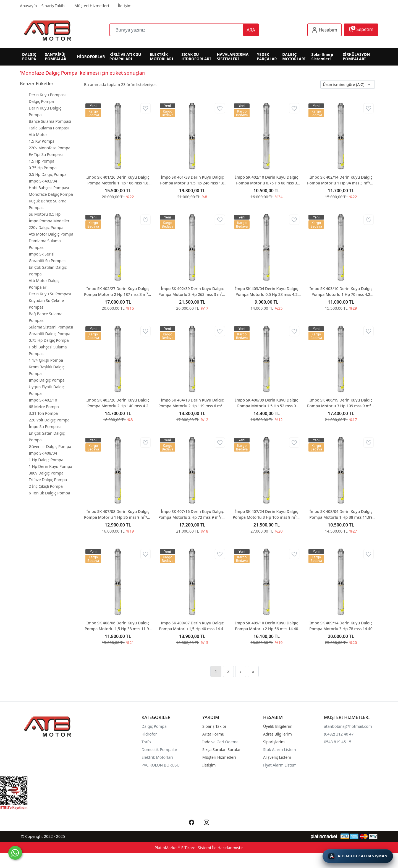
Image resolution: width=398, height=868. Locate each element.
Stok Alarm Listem (280, 750)
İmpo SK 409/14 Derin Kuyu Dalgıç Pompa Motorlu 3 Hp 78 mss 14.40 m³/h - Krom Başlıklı (341, 626)
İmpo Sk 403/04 (43, 181)
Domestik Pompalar (159, 750)
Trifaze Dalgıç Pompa (48, 480)
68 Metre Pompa (44, 407)
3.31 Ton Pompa (43, 413)
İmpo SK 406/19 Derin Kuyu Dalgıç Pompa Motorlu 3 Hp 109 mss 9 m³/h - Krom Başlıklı (341, 403)
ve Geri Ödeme (225, 742)
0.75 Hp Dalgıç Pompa (49, 340)
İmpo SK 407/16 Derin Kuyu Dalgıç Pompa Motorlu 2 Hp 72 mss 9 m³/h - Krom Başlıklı (192, 514)
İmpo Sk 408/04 (43, 453)
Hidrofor (149, 734)
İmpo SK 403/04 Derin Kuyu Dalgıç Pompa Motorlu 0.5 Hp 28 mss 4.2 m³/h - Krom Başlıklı (267, 292)
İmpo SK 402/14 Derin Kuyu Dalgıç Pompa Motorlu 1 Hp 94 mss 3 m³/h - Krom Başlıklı (341, 180)
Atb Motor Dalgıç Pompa (51, 234)
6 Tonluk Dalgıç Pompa (49, 493)
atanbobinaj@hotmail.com (348, 726)
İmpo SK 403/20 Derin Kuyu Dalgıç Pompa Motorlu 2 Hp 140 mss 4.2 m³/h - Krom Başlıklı (118, 403)
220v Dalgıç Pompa (46, 227)
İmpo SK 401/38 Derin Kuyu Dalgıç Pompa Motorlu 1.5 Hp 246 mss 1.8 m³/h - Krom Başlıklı (192, 180)
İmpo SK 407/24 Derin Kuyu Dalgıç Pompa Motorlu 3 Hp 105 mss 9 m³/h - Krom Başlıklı (267, 514)
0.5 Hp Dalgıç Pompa (48, 174)
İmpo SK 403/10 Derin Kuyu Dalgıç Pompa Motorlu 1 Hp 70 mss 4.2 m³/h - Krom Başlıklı (341, 292)
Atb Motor (38, 135)
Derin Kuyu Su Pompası (50, 294)
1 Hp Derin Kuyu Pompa (50, 466)
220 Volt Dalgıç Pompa (49, 420)
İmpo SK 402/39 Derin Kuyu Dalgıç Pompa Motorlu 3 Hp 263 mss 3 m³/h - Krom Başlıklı (192, 292)
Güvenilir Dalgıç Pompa (50, 446)
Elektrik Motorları (157, 757)
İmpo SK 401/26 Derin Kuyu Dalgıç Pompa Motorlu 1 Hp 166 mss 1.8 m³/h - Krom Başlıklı (118, 180)
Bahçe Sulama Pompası (50, 121)
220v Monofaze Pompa (49, 148)
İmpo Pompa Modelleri (50, 221)
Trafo (146, 742)
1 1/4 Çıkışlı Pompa (46, 360)
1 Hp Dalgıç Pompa (46, 460)
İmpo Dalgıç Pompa (47, 380)
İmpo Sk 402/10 (43, 400)
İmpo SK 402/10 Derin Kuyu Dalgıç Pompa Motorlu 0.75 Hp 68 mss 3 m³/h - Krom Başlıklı (267, 180)
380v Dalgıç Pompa (46, 473)
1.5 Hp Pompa (42, 161)
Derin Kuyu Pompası (47, 95)
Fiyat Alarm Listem (280, 765)
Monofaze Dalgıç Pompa (51, 194)
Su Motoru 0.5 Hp (45, 214)
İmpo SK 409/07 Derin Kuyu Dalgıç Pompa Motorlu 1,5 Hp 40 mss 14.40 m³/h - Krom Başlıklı (192, 626)
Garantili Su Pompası (48, 261)
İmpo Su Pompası (45, 427)
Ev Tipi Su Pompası (46, 154)
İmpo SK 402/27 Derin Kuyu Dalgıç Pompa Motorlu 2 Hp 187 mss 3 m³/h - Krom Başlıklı (118, 292)
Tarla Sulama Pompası (49, 128)
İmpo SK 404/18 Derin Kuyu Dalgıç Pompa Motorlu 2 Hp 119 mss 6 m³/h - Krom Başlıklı (192, 403)
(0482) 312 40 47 (339, 734)
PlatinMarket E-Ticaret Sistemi (183, 848)
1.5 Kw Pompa (42, 141)
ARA (251, 30)
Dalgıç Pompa (41, 101)
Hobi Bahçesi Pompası (49, 188)
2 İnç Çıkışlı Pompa (46, 486)
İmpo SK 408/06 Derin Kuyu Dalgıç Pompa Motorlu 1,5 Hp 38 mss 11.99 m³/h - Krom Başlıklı (118, 626)
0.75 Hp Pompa (43, 168)
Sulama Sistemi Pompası (51, 327)
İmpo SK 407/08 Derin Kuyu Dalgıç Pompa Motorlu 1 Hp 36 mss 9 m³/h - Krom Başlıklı (118, 514)
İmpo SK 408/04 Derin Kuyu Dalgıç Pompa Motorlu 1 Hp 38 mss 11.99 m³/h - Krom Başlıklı (341, 514)
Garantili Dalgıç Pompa (49, 334)
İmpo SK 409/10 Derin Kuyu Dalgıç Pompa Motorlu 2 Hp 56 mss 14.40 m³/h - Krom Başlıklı (267, 626)
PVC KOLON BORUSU (161, 765)
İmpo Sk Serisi (42, 254)
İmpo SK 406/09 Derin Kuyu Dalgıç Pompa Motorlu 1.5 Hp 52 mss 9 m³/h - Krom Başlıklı (267, 403)
